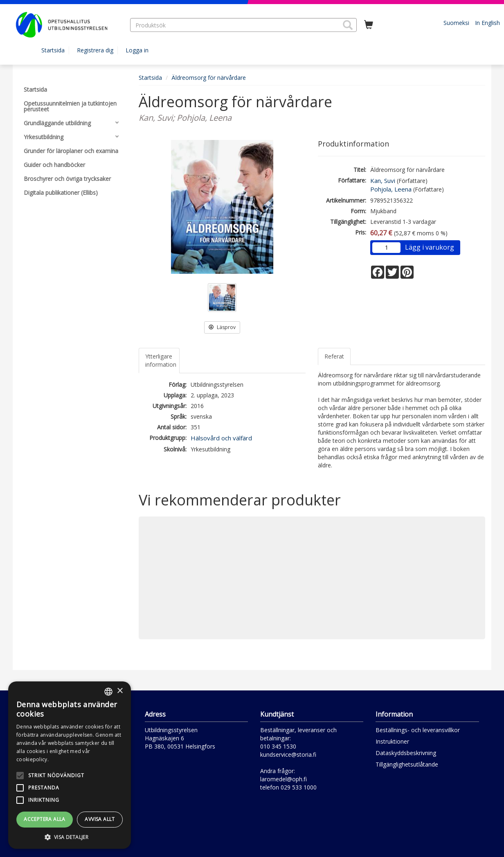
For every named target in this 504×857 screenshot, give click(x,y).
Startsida (53, 50)
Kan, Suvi (383, 180)
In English (487, 23)
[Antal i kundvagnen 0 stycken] (369, 25)
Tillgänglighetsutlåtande (407, 764)
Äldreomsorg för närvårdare (209, 78)
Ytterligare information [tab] (161, 360)
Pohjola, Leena (391, 189)
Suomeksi (456, 23)
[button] (348, 25)
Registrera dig (95, 50)
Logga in (137, 50)
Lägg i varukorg (430, 247)
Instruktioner (392, 741)
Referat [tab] (334, 356)
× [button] (120, 691)
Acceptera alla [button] (45, 819)
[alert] (70, 765)
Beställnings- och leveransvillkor (418, 730)
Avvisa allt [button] (100, 819)
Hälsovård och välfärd (221, 438)
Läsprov (222, 327)
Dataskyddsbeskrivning (406, 753)
